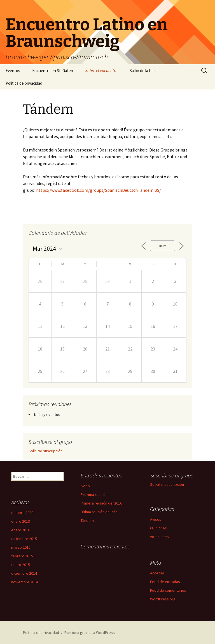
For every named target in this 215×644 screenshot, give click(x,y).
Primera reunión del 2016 (101, 503)
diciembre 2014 (24, 573)
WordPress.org (163, 599)
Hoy (163, 246)
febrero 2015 (22, 556)
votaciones (159, 537)
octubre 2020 (22, 513)
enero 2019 (21, 521)
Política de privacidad (24, 83)
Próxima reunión (94, 494)
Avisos (156, 519)
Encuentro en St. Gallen (53, 71)
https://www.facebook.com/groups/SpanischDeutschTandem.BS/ (99, 190)
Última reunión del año (99, 512)
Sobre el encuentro (101, 71)
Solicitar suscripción (45, 451)
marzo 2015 (21, 547)
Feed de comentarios (168, 590)
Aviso (85, 486)
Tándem (87, 520)
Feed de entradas (165, 582)
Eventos (13, 71)
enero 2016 (21, 530)
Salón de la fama (144, 71)
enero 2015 (21, 565)
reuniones (158, 528)
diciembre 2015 (24, 539)
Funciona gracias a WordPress (90, 633)
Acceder (157, 573)
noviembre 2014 (25, 582)
